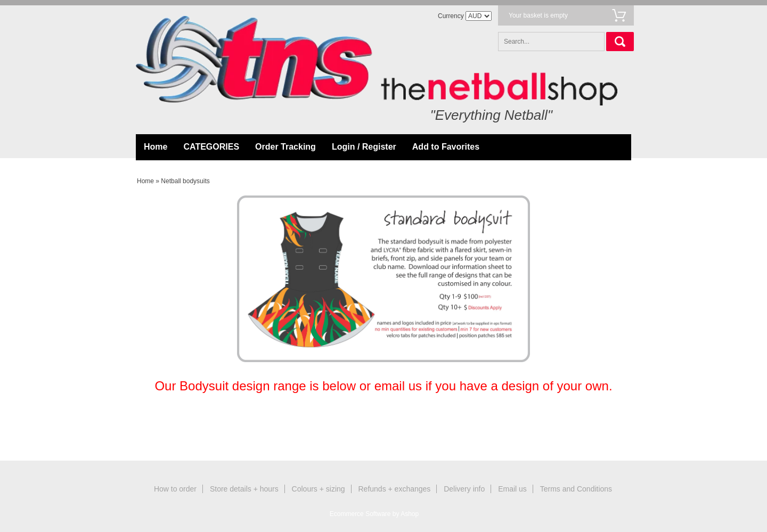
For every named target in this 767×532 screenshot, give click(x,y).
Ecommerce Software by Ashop (374, 514)
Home (156, 147)
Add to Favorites (446, 147)
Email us (512, 489)
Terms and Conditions (576, 489)
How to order (175, 489)
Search (620, 42)
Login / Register (364, 147)
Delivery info (464, 489)
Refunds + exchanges (395, 489)
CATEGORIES (211, 147)
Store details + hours (244, 489)
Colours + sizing (319, 489)
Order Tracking (285, 147)
